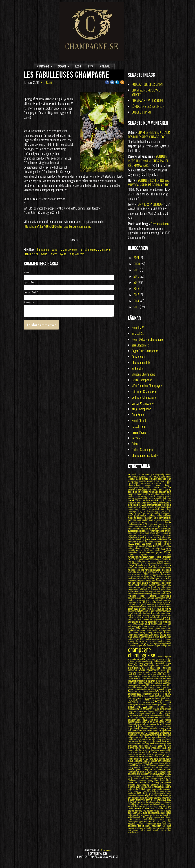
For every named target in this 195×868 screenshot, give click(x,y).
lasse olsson (166, 583)
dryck (169, 743)
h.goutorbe (139, 717)
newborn (139, 594)
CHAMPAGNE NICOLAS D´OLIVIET (146, 92)
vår (143, 561)
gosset (169, 513)
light (145, 576)
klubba (169, 750)
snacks (139, 479)
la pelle (146, 750)
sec (166, 694)
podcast (131, 539)
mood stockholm (135, 637)
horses (150, 537)
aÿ (148, 643)
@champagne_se (165, 657)
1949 (148, 763)
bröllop (150, 722)
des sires (152, 483)
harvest (150, 613)
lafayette (145, 479)
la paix (162, 500)
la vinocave (143, 622)
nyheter (161, 808)
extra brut (138, 679)
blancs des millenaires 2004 (159, 737)
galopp (150, 576)
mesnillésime (154, 574)
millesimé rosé (141, 811)
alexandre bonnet (156, 516)
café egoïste (151, 774)
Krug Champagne (141, 409)
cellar (162, 694)
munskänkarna (134, 709)
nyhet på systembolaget (157, 754)
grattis (130, 746)
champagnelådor (150, 789)
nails (152, 746)
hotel (166, 674)
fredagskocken (139, 635)
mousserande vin (138, 696)
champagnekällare (136, 511)
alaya (130, 505)
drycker (137, 795)
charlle (159, 533)
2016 (136, 288)
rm (129, 717)
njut (152, 513)
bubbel (169, 641)
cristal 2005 (133, 683)
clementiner (157, 535)
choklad (150, 546)
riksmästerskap (166, 578)
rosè (144, 600)
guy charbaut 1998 (152, 711)
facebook (145, 492)
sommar (141, 518)
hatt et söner (160, 692)
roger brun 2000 (165, 626)
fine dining (146, 743)
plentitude (149, 568)
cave (130, 798)
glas (169, 674)
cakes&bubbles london (138, 483)
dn (147, 752)
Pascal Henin (139, 426)
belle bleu (161, 563)
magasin (131, 503)
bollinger (143, 659)
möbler (166, 479)
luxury (160, 806)
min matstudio (157, 548)
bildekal (143, 531)
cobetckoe (132, 542)
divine (159, 607)
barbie (153, 559)
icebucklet (132, 681)
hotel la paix (155, 520)
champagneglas (154, 670)
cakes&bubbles (154, 733)
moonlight (155, 552)
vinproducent (77, 254)
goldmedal (139, 761)
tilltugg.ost (136, 563)
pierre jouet (164, 490)
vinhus (152, 628)
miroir (164, 717)
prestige (143, 633)
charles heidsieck (148, 637)
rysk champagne (158, 496)
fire (145, 511)
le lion (155, 544)
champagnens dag (154, 505)
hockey (168, 546)
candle (159, 668)
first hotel (155, 752)
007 (145, 817)
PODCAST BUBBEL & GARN (147, 84)
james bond (145, 533)
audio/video (133, 702)
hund (169, 709)
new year (132, 594)
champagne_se (157, 645)
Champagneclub (141, 362)
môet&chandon (155, 583)
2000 (152, 635)
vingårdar (143, 481)
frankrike (160, 659)
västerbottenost (134, 832)
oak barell (164, 815)
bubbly (131, 685)
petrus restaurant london (151, 598)
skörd (163, 698)
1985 (169, 685)
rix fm (139, 765)
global (131, 817)
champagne (42, 249)
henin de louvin (146, 772)
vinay (151, 477)
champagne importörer (162, 542)
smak (137, 481)
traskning (139, 600)
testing (131, 767)
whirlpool (144, 589)
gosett (131, 620)
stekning (158, 513)
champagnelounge (135, 602)
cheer (131, 533)
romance (155, 672)
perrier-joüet (167, 789)
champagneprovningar (137, 487)
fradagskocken (134, 537)
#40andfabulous (154, 791)
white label (158, 730)
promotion (159, 604)
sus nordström (157, 756)
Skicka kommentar (41, 325)
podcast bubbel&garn (151, 578)
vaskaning (132, 787)
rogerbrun (153, 591)
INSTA (90, 66)
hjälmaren (154, 524)
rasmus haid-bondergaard (162, 570)
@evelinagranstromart (137, 698)
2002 (130, 624)
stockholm (153, 641)
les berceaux (133, 752)
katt (136, 802)
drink (169, 724)
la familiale (154, 490)
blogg (143, 639)
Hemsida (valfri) (31, 293)
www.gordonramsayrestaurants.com (142, 557)
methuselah (133, 552)
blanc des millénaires (152, 813)
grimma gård (133, 663)
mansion (144, 689)
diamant (162, 759)
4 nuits (168, 500)
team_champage (159, 613)
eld (141, 709)
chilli (156, 746)
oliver (131, 516)
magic (163, 715)
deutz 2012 (164, 552)
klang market (143, 520)
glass (137, 705)
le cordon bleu (150, 824)
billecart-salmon (136, 485)
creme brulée (157, 539)
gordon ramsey (141, 516)
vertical (142, 715)
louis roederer (144, 620)
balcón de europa (136, 494)
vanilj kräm (166, 509)
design (145, 572)
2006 (165, 624)
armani (166, 795)
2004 (139, 628)
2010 (141, 813)
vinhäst (157, 487)
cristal (158, 637)
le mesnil (146, 617)
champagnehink (159, 828)
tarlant (131, 679)
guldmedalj (162, 498)
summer (168, 563)
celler (130, 815)
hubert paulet (140, 581)
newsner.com (139, 576)
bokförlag (153, 724)
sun (170, 479)
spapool (168, 607)
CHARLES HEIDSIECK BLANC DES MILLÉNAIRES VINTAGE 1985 (149, 135)
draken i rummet (151, 761)
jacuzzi (169, 613)
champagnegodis (135, 587)
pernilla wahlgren (157, 602)
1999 (169, 679)
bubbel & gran (146, 787)
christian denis (147, 694)
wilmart (138, 748)
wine (55, 249)
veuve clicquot (163, 609)
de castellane (166, 507)
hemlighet (161, 713)
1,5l (170, 815)
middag (142, 529)
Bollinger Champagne (144, 397)
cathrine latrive (165, 487)
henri (164, 739)
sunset (160, 795)
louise (137, 759)
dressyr (160, 724)
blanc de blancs (149, 668)
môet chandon (140, 613)
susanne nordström (151, 804)
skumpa (131, 659)
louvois (152, 696)
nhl (134, 687)
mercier (139, 722)
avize (137, 546)
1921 (139, 824)
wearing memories (135, 498)
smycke (145, 583)
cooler (147, 692)
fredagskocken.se (135, 607)
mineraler (159, 735)
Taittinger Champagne (144, 392)
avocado (159, 559)
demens (162, 763)
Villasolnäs (138, 333)
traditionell (158, 798)
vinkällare (155, 500)
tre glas (157, 815)
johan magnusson (160, 772)
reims (166, 659)
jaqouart (168, 785)
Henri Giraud (139, 421)
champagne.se (69, 249)
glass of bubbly (156, 685)
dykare (169, 739)
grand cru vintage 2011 (142, 685)
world (44, 254)
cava (149, 689)
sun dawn (151, 589)
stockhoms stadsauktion (153, 826)
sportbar (159, 681)
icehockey (136, 798)
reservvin (155, 728)
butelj (131, 674)
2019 (136, 270)
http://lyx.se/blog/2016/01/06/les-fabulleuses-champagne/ (58, 226)
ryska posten (136, 819)
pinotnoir (148, 776)
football (131, 795)
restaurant (167, 633)
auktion (168, 589)
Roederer (137, 438)
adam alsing (154, 720)
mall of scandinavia (141, 739)
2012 (130, 791)
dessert (150, 815)
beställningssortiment (155, 802)
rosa (158, 481)
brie (170, 830)
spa (156, 607)
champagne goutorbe (163, 782)
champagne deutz (135, 694)
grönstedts (151, 550)
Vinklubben (138, 368)
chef (144, 702)
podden (133, 531)
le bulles (151, 507)
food (169, 624)
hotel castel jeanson (158, 830)
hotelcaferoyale (162, 600)
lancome (161, 524)
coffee (161, 555)
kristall (169, 698)
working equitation (153, 698)
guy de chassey (134, 689)
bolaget (168, 715)
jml (142, 824)
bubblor (150, 503)
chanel (148, 548)
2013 (136, 307)
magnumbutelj (135, 728)
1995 (164, 550)
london (131, 635)
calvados (144, 815)
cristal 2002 (146, 765)
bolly (133, 717)
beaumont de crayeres (137, 754)
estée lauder (166, 477)
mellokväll (159, 776)
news (151, 759)
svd (162, 672)
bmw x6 (168, 602)
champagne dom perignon (145, 666)
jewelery (143, 537)
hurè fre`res (148, 730)
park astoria (158, 800)
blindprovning (160, 474)
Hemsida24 (138, 328)
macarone (146, 808)
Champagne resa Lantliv (145, 455)
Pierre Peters (139, 432)
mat (165, 679)
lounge (157, 635)
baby (140, 561)
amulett (162, 503)
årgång (145, 626)
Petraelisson (139, 357)
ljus (142, 496)
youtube (143, 670)
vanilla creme (133, 591)
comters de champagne (162, 537)
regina (165, 824)
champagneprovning (157, 643)
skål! (138, 531)
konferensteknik (165, 518)
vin (160, 672)
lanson (164, 819)
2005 (151, 782)
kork (130, 615)
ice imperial (167, 696)
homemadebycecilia (159, 787)
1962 (155, 576)
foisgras (157, 546)
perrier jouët (133, 609)
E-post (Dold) (29, 283)
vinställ (137, 533)
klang (169, 826)
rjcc (143, 700)
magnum (159, 696)
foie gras (142, 752)
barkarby (151, 511)
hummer (168, 700)
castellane (132, 520)
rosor (169, 535)
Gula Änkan (138, 415)
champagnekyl (154, 509)
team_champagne (164, 587)
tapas (152, 474)
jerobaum (143, 609)
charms (131, 546)
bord (169, 600)
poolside (131, 828)
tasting (137, 659)
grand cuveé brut (150, 806)
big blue (165, 756)
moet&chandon (139, 624)
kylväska (156, 709)
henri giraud (160, 765)
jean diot (162, 526)
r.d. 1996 (137, 559)
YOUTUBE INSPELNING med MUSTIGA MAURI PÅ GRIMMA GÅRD (148, 161)
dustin (166, 778)
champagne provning (146, 663)
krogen (164, 743)
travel (169, 769)
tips (170, 795)
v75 (156, 702)
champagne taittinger (163, 531)
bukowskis (149, 487)
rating (138, 496)
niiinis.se (142, 672)
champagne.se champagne (161, 689)
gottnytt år (139, 513)
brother (131, 548)
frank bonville (147, 800)
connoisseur (138, 578)
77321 (144, 544)
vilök (130, 563)
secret (163, 546)
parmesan (156, 785)
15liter (147, 524)
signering (148, 555)
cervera (168, 804)
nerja (169, 670)
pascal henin (151, 600)
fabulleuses (32, 254)
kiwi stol (148, 821)
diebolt (136, 746)
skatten (157, 715)
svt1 (140, 507)
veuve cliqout (144, 724)
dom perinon (134, 477)
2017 (136, 282)
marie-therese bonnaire (143, 756)
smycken (141, 542)
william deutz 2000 (136, 692)
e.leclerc (143, 563)
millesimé (163, 574)
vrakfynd (157, 477)
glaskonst (147, 494)
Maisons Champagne (143, 374)
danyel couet (143, 720)
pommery (138, 668)
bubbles (160, 674)
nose (169, 824)
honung (151, 780)
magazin (150, 811)
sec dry (131, 481)
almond (163, 750)
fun (130, 778)
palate (155, 526)
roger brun (167, 645)
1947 (163, 607)
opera (169, 793)
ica (159, 565)
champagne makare (136, 711)
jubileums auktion (160, 594)
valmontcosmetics (135, 743)
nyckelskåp (138, 750)
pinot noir (168, 643)
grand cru (162, 641)
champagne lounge (155, 633)
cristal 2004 (161, 748)
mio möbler (132, 572)
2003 (137, 539)
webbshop (132, 824)
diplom (138, 492)
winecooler (159, 679)
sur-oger (168, 692)
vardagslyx (167, 683)
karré (152, 743)
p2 (129, 531)
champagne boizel (164, 561)
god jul (146, 717)
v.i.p (165, 826)
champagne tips (135, 826)
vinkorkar (168, 572)
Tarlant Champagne (142, 450)
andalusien (167, 557)
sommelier (132, 643)
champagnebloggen (136, 821)
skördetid (146, 602)
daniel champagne (147, 798)
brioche (163, 711)
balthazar (132, 589)
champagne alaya (164, 617)
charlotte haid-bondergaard (139, 490)
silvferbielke (139, 726)
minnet (169, 717)
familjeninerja (153, 626)
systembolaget (155, 639)
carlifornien (151, 531)
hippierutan (142, 535)
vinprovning (158, 817)
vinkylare (132, 641)
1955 (165, 724)
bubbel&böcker (162, 581)
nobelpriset (149, 561)
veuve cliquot (162, 687)
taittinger (131, 565)
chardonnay (151, 659)
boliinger (168, 496)
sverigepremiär (158, 700)
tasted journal (144, 746)
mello (159, 824)
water (54, 254)
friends (165, 559)
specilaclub (152, 481)
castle (160, 557)
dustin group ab (152, 565)
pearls (144, 607)
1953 (155, 821)
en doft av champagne (154, 624)
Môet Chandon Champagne (147, 386)
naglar (159, 511)
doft (154, 694)
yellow (145, 507)
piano (156, 759)
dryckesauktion (134, 630)
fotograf (168, 485)
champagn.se (133, 672)
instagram (140, 681)
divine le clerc (166, 481)
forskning (154, 617)
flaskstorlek (138, 505)
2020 (137, 264)
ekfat (150, 572)
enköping (138, 661)
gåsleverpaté (166, 505)
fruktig (164, 513)
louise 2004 (149, 715)
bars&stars (142, 565)
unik (164, 681)
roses (144, 722)
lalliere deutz (139, 674)
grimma (158, 529)
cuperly (140, 572)
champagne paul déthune (153, 767)
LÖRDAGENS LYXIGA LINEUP (148, 106)
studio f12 (154, 808)
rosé (144, 641)
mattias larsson (150, 674)
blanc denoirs (160, 780)
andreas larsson (146, 630)
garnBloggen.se (140, 345)
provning (132, 628)
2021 (136, 258)
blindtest (164, 709)
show (147, 591)
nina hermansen (141, 526)
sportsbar (158, 743)
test (170, 552)
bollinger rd (136, 778)
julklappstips (151, 581)
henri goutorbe (156, 615)
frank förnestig (162, 522)
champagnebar (161, 793)
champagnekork (165, 728)
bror (170, 503)
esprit (169, 492)
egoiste (161, 746)
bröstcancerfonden (135, 730)
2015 (136, 295)
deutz (139, 643)
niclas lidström (134, 529)
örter (167, 763)
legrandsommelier (164, 761)
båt (136, 565)
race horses (167, 817)
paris (163, 615)
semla (169, 594)
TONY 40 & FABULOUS (149, 204)
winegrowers (154, 492)
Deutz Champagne (142, 380)
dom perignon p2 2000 (149, 795)
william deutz (145, 500)
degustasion (158, 683)
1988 (147, 696)
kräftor (169, 526)
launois (132, 509)
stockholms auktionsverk (157, 676)
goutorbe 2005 (143, 574)
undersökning (133, 622)
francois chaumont (143, 615)
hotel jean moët (165, 544)
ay (147, 641)
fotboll (134, 555)
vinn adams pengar (159, 494)
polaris (153, 533)
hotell (169, 687)
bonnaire (168, 713)
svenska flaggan (165, 722)
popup (164, 670)
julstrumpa (149, 542)
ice (129, 696)
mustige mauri (156, 741)
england (168, 620)
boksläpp (142, 705)
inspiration (167, 776)
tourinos (131, 526)
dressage (163, 769)
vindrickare (149, 518)
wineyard (150, 485)
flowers (153, 765)
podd (169, 726)
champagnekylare (158, 620)
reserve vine (133, 574)
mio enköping (166, 529)
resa (158, 694)
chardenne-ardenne (135, 763)
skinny (169, 568)
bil (165, 568)
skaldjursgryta (149, 793)
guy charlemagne (148, 604)
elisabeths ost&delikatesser (139, 785)
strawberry (132, 720)
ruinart (149, 544)
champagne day (164, 585)
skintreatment (166, 520)
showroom (167, 604)
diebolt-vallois (134, 633)
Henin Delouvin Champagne (147, 339)
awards (157, 811)
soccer (142, 591)
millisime (132, 581)
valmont (168, 474)
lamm (141, 568)
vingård (143, 774)
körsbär (149, 705)
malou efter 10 (155, 717)
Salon (135, 444)
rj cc (149, 535)
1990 (162, 720)
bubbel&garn (133, 813)
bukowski (152, 681)
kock (152, 607)
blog (163, 785)
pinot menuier (148, 679)
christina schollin (135, 617)
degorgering (148, 709)
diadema (146, 728)
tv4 (136, 620)
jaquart (161, 778)
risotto (130, 559)
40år (169, 707)
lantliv (163, 666)
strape (161, 485)
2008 (145, 505)
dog (145, 550)
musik (151, 587)
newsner (138, 767)
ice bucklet (148, 828)
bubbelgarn (144, 477)
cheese (138, 544)
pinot (147, 639)
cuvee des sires (161, 774)
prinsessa (147, 513)
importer (136, 815)
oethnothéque (154, 750)
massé (167, 767)
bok (166, 672)
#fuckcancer (166, 741)
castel (145, 587)
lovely (138, 787)
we (170, 609)
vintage (144, 643)
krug (147, 635)
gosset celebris (150, 596)
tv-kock (168, 550)
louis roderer (138, 817)
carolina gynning (149, 585)
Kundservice (106, 850)
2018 (136, 276)
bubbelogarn (144, 741)
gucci (138, 589)
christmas (162, 804)
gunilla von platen (150, 498)
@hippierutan (133, 724)
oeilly (162, 572)
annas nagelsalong (164, 591)
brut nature (146, 748)
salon (130, 687)
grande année (160, 611)
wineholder (132, 570)
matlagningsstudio (164, 821)
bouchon (150, 817)
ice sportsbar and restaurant (139, 474)
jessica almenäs (165, 752)
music (152, 692)
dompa (139, 641)
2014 (136, 301)
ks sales (142, 802)
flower (169, 681)
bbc (153, 776)
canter (165, 535)
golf (156, 587)
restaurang (134, 596)
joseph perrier (140, 713)
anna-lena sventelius (145, 570)
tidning (159, 576)
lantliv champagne (146, 683)
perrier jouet (153, 622)
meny (131, 726)
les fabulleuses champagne (95, 249)
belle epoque (166, 639)
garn (169, 819)
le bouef (141, 735)
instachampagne (141, 503)
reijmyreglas (158, 568)
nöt (149, 752)
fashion (165, 576)
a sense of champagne (163, 663)
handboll (158, 550)
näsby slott (162, 702)
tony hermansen (144, 552)
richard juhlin (166, 661)
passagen (163, 492)
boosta (169, 811)
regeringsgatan (134, 772)
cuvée (130, 676)
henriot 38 (156, 572)
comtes (148, 672)
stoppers (168, 524)
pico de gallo (160, 589)
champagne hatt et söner (137, 611)
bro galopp (148, 496)
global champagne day (147, 769)
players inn (155, 763)
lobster (139, 583)
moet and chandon (140, 676)
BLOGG (78, 66)
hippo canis (140, 776)
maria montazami (165, 622)
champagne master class (156, 726)
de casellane (142, 782)
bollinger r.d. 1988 (163, 483)
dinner (146, 628)
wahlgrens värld (134, 604)
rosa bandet (150, 529)
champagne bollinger (153, 661)
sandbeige (139, 733)
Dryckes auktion (160, 224)
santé (169, 555)
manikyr (136, 789)
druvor (169, 676)
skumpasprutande (159, 705)
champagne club (134, 774)
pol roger (168, 635)
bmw (169, 772)
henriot (163, 598)
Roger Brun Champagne (145, 351)
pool (158, 666)
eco (167, 503)
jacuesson (132, 479)
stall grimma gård (135, 626)
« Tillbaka (47, 82)
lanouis (135, 561)
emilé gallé (152, 609)
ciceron (158, 507)
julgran (154, 778)
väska (155, 713)
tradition (168, 615)
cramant (168, 765)
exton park (150, 702)
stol (146, 737)
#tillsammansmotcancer (141, 522)
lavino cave (167, 539)
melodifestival (150, 735)
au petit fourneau (135, 806)
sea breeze (144, 759)
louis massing (147, 594)
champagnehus (145, 539)
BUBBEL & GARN (142, 112)
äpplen (156, 722)
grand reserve (133, 715)
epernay (131, 666)
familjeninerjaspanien (136, 524)
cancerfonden (152, 563)
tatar (157, 503)
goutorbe (149, 713)
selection (140, 804)
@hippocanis (165, 733)
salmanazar (140, 548)
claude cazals (166, 813)
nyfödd (154, 748)
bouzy (165, 798)
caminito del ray (140, 791)
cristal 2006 (143, 707)
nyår (134, 615)
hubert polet (135, 585)
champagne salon (164, 630)
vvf (154, 503)
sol (134, 600)
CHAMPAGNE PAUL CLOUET (148, 101)
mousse (143, 546)
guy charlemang (155, 739)
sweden (155, 630)
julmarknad (165, 565)
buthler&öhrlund (152, 819)
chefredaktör (134, 700)
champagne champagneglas (146, 687)
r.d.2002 (132, 544)
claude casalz (133, 507)
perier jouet (142, 509)
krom (150, 526)
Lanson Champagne (143, 403)
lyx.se (63, 254)
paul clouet (139, 550)
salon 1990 (151, 611)
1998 (141, 789)
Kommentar (29, 303)
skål (146, 681)
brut (144, 661)
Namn (26, 273)
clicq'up (163, 811)
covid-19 (141, 737)
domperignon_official (163, 628)
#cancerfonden (140, 830)
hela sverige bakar (156, 479)
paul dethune (134, 741)
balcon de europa (159, 707)
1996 (169, 672)
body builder (146, 778)
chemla (159, 789)
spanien (164, 685)
